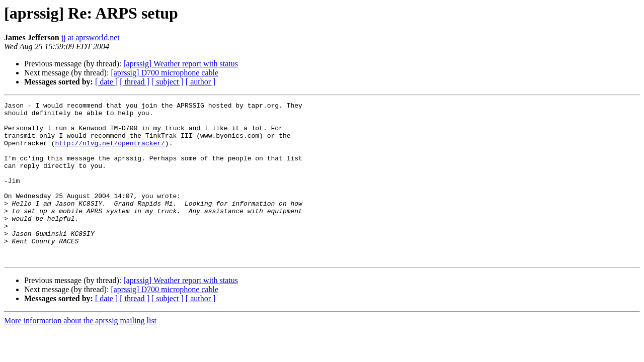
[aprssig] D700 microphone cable (165, 73)
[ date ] (106, 82)
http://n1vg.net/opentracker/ (110, 152)
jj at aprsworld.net (91, 37)
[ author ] (201, 82)
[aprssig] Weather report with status (181, 64)
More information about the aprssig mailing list (80, 352)
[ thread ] (135, 82)
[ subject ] (168, 82)
